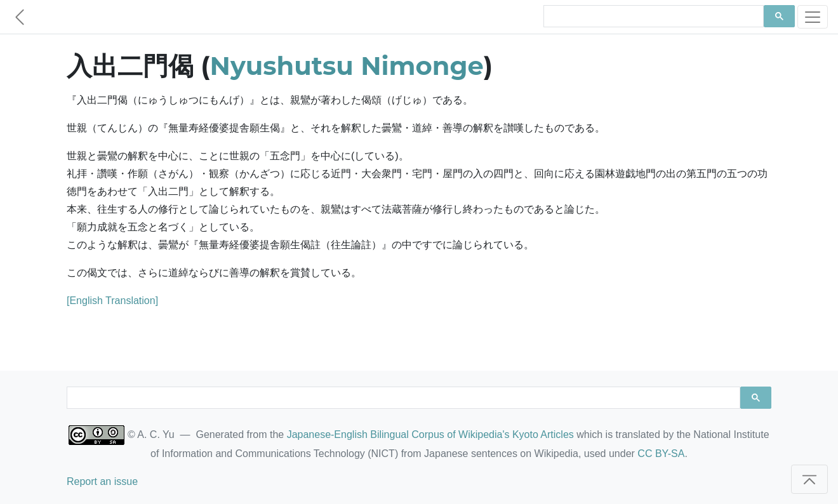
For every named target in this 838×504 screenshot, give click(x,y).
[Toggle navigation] (813, 17)
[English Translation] (112, 301)
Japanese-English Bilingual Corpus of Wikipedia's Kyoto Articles (430, 434)
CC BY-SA (661, 454)
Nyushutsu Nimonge (347, 66)
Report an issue (102, 481)
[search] (652, 17)
